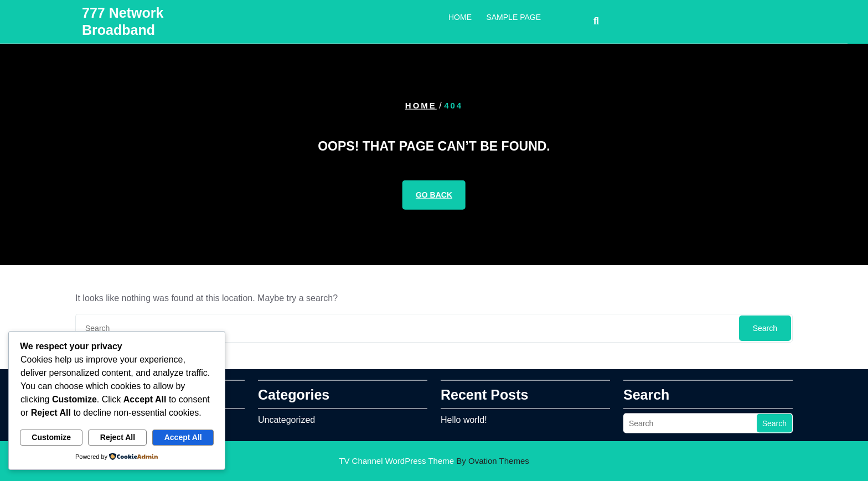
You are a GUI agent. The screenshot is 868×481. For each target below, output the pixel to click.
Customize (51, 437)
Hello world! (464, 418)
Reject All (118, 437)
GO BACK (434, 195)
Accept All (183, 437)
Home (460, 15)
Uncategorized (286, 418)
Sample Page (513, 15)
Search (765, 328)
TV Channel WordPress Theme (434, 461)
